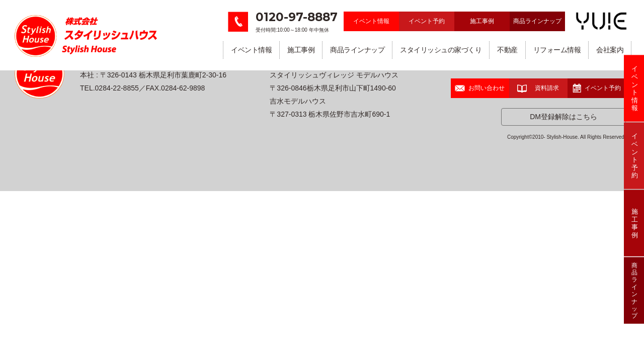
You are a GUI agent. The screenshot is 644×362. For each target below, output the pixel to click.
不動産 (507, 50)
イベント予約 (427, 21)
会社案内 (610, 50)
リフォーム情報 (557, 50)
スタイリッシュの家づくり (441, 50)
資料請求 (538, 88)
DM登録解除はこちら (563, 117)
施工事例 (482, 21)
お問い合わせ (480, 88)
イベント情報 (371, 21)
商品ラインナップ (537, 21)
